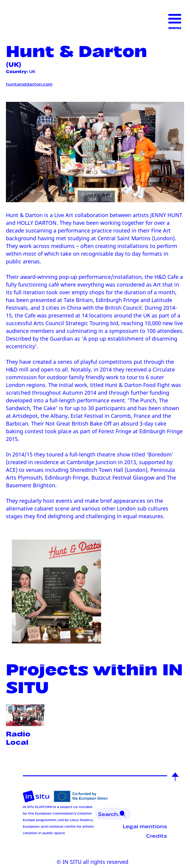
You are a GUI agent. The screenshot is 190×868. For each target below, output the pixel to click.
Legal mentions (145, 826)
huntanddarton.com (29, 84)
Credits (157, 835)
